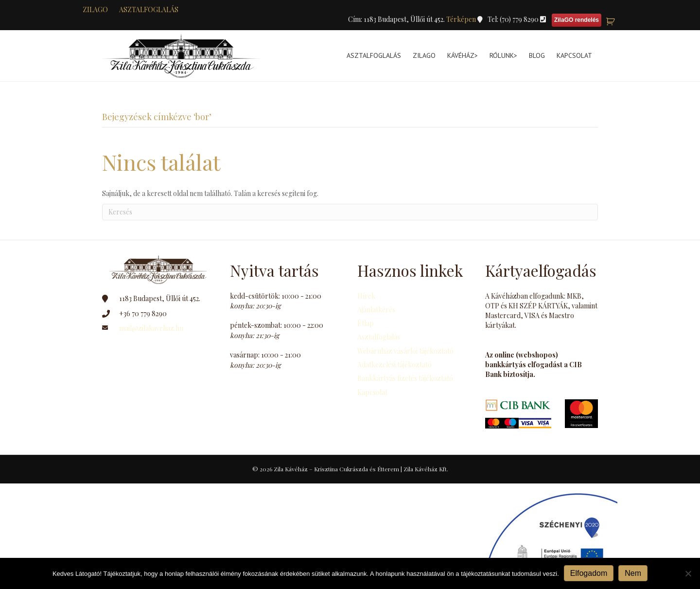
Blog (537, 55)
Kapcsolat (574, 55)
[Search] (350, 212)
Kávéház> (463, 55)
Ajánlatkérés (376, 310)
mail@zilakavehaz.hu (151, 328)
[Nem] (688, 573)
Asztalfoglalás (149, 9)
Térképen (462, 19)
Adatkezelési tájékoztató (394, 365)
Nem (633, 573)
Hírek (366, 296)
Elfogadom (589, 573)
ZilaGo (424, 55)
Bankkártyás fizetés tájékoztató (405, 378)
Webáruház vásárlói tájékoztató (405, 351)
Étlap (366, 323)
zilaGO (95, 9)
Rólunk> (503, 55)
